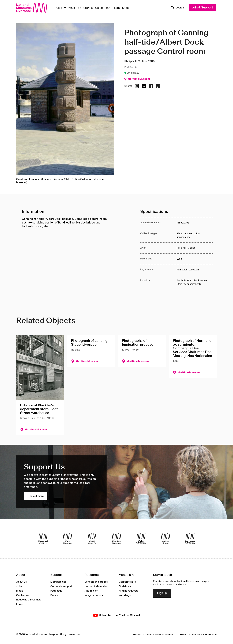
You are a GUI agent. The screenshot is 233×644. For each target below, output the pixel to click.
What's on (75, 8)
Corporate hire (127, 582)
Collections (103, 8)
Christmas (125, 586)
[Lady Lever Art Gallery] (190, 539)
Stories (88, 8)
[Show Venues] (65, 8)
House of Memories (96, 586)
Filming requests (129, 591)
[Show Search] (177, 8)
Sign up (162, 593)
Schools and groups (96, 582)
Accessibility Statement (203, 635)
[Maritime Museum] (116, 539)
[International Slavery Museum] (92, 539)
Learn (116, 8)
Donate (55, 595)
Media (20, 591)
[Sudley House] (166, 539)
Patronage (56, 591)
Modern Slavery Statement (159, 635)
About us (21, 582)
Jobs (19, 586)
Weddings (125, 595)
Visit (59, 8)
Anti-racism (91, 591)
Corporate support (61, 586)
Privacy (137, 635)
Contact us (23, 595)
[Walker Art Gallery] (141, 539)
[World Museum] (67, 539)
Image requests (94, 595)
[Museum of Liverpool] (43, 539)
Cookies (182, 635)
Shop (125, 8)
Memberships (58, 582)
